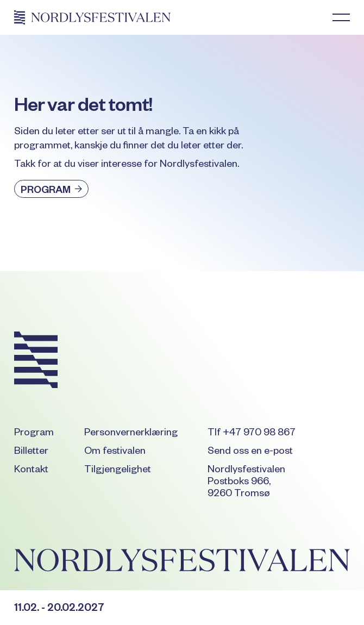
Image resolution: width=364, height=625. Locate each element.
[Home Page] (92, 17)
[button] (341, 17)
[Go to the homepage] (36, 361)
